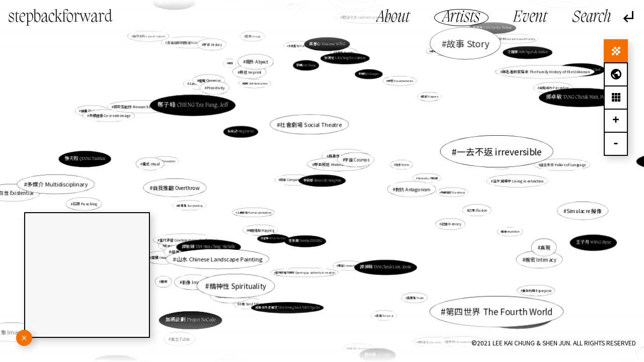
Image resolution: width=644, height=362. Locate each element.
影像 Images (194, 282)
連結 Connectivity (347, 259)
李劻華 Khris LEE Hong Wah (322, 180)
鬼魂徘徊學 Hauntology (444, 299)
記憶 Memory (450, 223)
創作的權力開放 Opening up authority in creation (306, 271)
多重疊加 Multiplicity (302, 51)
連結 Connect (232, 295)
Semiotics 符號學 (426, 178)
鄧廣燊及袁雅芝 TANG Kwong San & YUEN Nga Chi (289, 301)
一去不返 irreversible (499, 151)
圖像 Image (254, 38)
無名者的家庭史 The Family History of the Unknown (536, 77)
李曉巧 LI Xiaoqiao (366, 80)
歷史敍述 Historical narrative (339, 164)
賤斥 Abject (257, 62)
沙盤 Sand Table (250, 303)
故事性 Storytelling (190, 205)
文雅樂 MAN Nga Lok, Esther (513, 61)
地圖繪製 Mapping (267, 225)
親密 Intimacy (541, 259)
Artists (461, 18)
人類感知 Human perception (255, 212)
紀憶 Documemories (399, 83)
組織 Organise (211, 81)
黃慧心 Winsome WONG (327, 49)
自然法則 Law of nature (158, 43)
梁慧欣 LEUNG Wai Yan (162, 347)
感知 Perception (166, 161)
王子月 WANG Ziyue (593, 242)
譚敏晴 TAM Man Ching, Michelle (209, 247)
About (393, 18)
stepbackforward (60, 18)
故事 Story (464, 47)
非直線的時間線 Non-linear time (203, 55)
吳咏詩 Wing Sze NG (241, 131)
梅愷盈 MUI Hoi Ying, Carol (573, 73)
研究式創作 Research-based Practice (511, 40)
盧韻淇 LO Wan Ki (512, 311)
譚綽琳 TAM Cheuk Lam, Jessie (381, 260)
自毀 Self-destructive (256, 84)
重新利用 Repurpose (520, 282)
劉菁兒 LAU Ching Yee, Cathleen (345, 61)
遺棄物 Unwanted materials (464, 340)
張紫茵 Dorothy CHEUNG (306, 237)
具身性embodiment (359, 348)
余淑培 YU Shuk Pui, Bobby (521, 323)
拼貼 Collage (465, 317)
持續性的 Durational (449, 192)
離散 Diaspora (429, 97)
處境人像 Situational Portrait (439, 60)
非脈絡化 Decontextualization (428, 329)
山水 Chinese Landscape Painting (222, 257)
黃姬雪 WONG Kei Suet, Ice (125, 352)
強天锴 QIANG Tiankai (101, 160)
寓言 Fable (180, 339)
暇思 (164, 281)
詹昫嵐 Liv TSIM (378, 355)
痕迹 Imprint (252, 74)
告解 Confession (499, 164)
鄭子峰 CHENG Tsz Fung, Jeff (195, 106)
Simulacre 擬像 (580, 210)
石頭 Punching (85, 204)
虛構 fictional (384, 314)
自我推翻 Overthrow (181, 187)
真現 (540, 246)
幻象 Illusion (476, 210)
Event (530, 18)
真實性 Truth (412, 293)
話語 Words (401, 165)
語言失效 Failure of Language (554, 165)
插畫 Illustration (115, 117)
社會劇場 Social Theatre (312, 128)
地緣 (231, 64)
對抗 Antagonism (413, 189)
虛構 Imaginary (166, 257)
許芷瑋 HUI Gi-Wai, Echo (274, 238)
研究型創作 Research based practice (147, 108)
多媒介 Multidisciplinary (61, 184)
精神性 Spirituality (246, 275)
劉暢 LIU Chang (306, 66)
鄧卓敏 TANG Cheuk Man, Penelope (582, 98)
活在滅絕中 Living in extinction (518, 180)
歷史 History (213, 44)
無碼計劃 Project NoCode (193, 318)
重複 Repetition (505, 230)
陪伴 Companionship (295, 180)
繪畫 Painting (354, 161)
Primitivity (218, 90)
